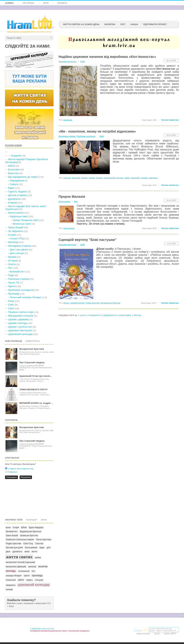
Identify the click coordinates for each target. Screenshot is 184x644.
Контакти (62, 3)
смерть (29, 580)
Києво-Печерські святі (26, 220)
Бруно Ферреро (36, 528)
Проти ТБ (14, 283)
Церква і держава (18, 319)
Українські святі (19, 216)
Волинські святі (22, 224)
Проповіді (14, 294)
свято (21, 580)
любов (38, 558)
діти (49, 548)
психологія (11, 580)
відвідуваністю (110, 315)
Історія (12, 235)
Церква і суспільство (20, 327)
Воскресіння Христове (32, 349)
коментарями (125, 315)
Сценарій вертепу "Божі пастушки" (88, 240)
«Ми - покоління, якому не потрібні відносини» (97, 131)
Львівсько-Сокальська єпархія (20, 540)
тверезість (11, 585)
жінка (27, 552)
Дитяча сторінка (17, 195)
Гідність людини (17, 191)
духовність (17, 552)
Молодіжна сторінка (20, 246)
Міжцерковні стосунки (21, 316)
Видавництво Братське (31, 532)
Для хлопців (17, 253)
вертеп (66, 303)
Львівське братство (29, 536)
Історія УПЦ (17, 238)
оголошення (24, 571)
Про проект (29, 3)
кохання (99, 178)
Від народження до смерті (23, 177)
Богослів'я (14, 169)
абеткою (137, 315)
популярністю (94, 315)
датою (83, 315)
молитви (43, 566)
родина (92, 178)
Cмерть (14, 184)
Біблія (11, 166)
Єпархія (13, 202)
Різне (11, 301)
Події (11, 275)
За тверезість (16, 231)
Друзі (46, 3)
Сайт (11, 305)
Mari (76, 201)
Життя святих (16, 213)
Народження (17, 180)
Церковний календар (20, 334)
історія (16, 528)
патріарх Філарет (14, 576)
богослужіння (31, 548)
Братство (13, 173)
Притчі (12, 286)
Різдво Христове (14, 544)
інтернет (144, 178)
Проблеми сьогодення (21, 290)
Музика (12, 257)
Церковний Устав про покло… (36, 376)
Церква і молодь (18, 323)
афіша (134, 24)
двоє (8, 552)
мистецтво (68, 120)
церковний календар (34, 585)
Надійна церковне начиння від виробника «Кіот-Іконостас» (107, 57)
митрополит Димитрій (16, 567)
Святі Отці (28, 544)
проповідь (37, 575)
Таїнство (39, 544)
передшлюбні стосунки (113, 178)
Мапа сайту (170, 634)
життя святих (19, 557)
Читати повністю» (170, 120)
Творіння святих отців (21, 312)
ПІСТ (123, 24)
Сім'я (11, 308)
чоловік (9, 590)
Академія (16, 156)
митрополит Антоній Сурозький (20, 562)
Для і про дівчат (19, 249)
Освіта (12, 264)
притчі (27, 576)
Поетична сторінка (19, 279)
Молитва (110, 24)
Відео (11, 188)
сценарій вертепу (78, 303)
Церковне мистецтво (20, 330)
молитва (32, 567)
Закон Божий (16, 227)
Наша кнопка (143, 634)
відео (42, 548)
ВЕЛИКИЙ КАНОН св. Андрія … (36, 403)
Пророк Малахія (72, 197)
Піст (10, 268)
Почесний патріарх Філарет (26, 297)
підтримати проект (155, 24)
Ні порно (13, 260)
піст (33, 571)
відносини (76, 178)
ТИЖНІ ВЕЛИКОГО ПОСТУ (33, 390)
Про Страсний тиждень (32, 362)
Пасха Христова (44, 540)
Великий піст (17, 272)
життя (34, 552)
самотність (153, 178)
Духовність (14, 199)
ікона (8, 528)
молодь (11, 571)
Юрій (82, 62)
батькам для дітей (14, 548)
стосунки (39, 580)
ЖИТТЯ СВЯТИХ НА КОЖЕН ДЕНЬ (81, 24)
